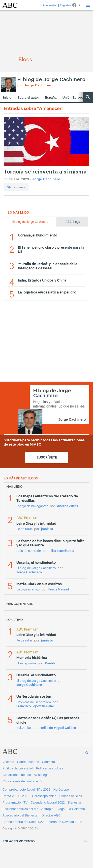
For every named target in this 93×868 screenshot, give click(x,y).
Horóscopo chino (44, 796)
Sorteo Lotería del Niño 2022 (23, 822)
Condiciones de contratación (23, 781)
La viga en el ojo (28, 590)
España (51, 97)
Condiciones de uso (17, 775)
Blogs (61, 809)
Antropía (47, 809)
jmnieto (47, 529)
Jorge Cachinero (46, 179)
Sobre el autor (28, 97)
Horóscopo (61, 789)
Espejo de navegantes (32, 506)
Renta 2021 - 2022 (16, 796)
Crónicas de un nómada (34, 702)
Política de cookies (50, 768)
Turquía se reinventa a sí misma (45, 172)
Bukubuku (24, 728)
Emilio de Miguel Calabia (58, 728)
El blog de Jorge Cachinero (51, 80)
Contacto (48, 762)
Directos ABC (51, 815)
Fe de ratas (24, 529)
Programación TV (15, 802)
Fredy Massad (59, 590)
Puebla (50, 664)
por (35, 86)
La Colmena (76, 809)
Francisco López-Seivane (35, 706)
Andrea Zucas (67, 506)
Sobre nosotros (28, 762)
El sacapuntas (26, 664)
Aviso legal (42, 775)
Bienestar (75, 802)
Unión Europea (74, 97)
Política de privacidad (18, 768)
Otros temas (16, 187)
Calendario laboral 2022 (48, 802)
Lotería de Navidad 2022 (64, 822)
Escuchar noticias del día (20, 809)
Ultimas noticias (71, 796)
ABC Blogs (73, 222)
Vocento (8, 762)
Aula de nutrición (29, 551)
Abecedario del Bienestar (20, 815)
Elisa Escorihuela (62, 551)
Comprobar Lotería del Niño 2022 (26, 789)
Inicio (7, 97)
